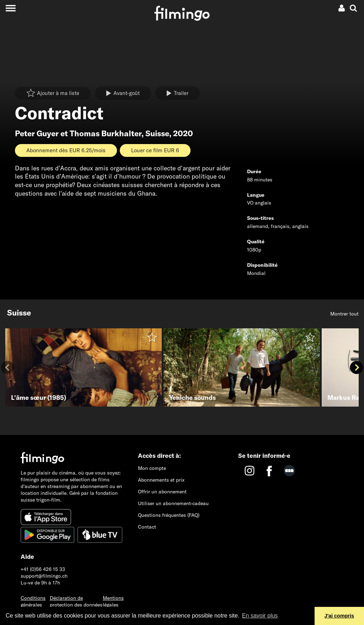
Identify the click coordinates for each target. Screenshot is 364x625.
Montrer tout (344, 314)
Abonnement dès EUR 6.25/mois (66, 150)
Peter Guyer (37, 133)
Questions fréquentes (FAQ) (169, 515)
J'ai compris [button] (339, 616)
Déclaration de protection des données (76, 601)
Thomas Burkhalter (106, 133)
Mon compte (152, 468)
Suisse (157, 133)
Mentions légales (113, 601)
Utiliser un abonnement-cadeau (173, 503)
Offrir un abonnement (162, 492)
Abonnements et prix (161, 480)
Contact (147, 527)
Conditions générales (33, 601)
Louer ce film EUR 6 (155, 150)
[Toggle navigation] (10, 8)
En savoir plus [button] (260, 616)
